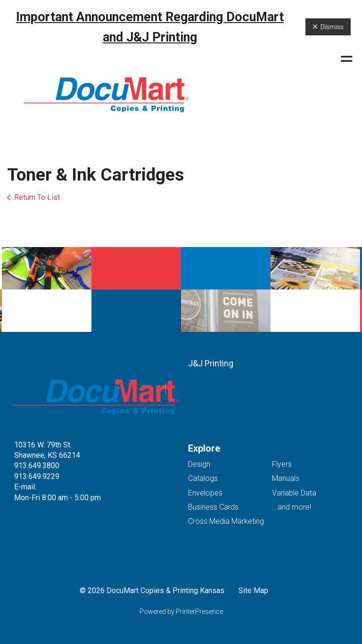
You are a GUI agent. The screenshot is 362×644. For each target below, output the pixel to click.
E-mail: (25, 487)
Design (199, 464)
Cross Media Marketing (226, 521)
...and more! (292, 507)
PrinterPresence (199, 611)
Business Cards (213, 507)
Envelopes (205, 493)
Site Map (253, 590)
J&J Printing (211, 363)
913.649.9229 (37, 476)
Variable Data (294, 493)
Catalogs (203, 478)
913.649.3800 (37, 466)
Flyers (282, 464)
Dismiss (328, 27)
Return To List (37, 197)
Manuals (286, 478)
